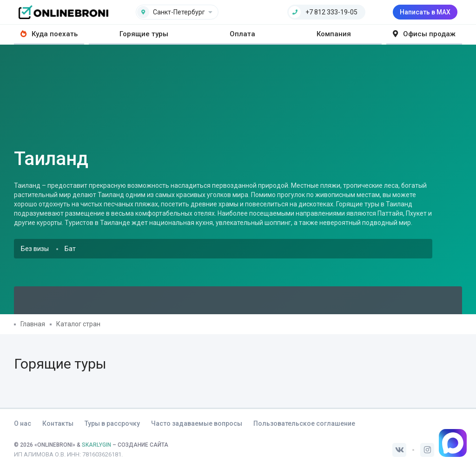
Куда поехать (49, 34)
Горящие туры (144, 34)
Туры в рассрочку (112, 423)
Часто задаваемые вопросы (197, 423)
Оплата (242, 34)
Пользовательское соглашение (304, 423)
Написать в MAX (425, 12)
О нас (23, 423)
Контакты (58, 423)
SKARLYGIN (96, 445)
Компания (334, 34)
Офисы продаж (424, 34)
